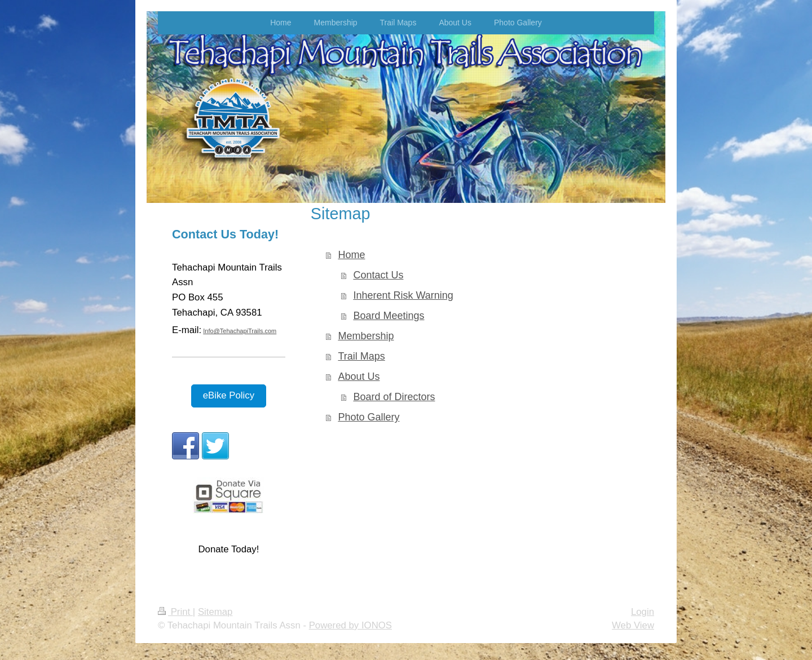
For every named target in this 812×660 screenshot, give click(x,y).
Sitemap (215, 612)
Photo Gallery (369, 417)
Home (351, 255)
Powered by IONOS (350, 625)
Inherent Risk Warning (403, 295)
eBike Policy (229, 395)
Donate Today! (228, 549)
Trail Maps (361, 356)
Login (643, 612)
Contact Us (378, 275)
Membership (366, 336)
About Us (359, 376)
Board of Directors (394, 397)
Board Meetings (389, 316)
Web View (633, 625)
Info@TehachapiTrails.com (240, 331)
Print (175, 612)
